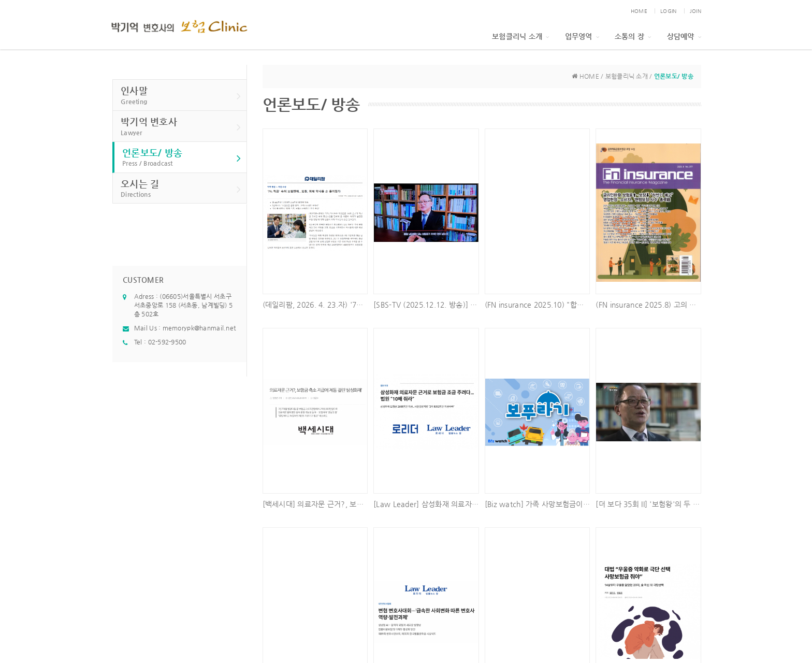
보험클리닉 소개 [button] (521, 36)
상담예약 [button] (684, 36)
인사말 (181, 96)
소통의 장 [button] (633, 36)
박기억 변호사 (181, 127)
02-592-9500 (167, 342)
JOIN (695, 11)
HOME (639, 11)
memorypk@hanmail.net (199, 328)
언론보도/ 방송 (182, 158)
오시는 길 (181, 189)
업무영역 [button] (582, 36)
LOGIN (668, 11)
